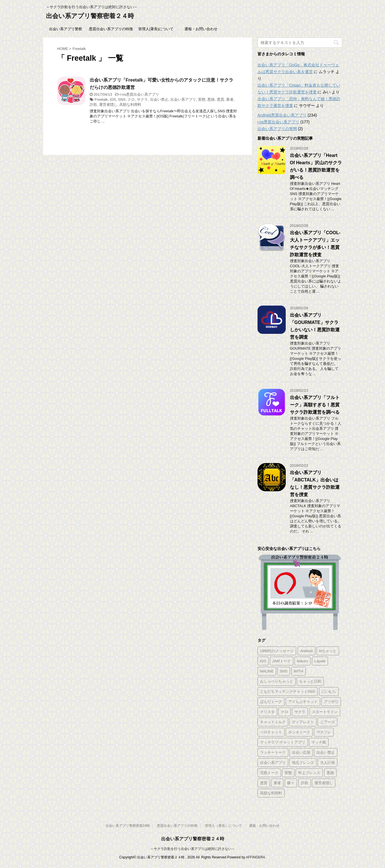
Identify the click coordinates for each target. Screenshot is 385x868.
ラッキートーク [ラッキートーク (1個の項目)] (273, 752)
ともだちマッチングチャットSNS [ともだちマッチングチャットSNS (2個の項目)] (288, 691)
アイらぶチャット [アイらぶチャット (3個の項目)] (303, 702)
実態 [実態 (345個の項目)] (288, 773)
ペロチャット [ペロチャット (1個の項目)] (271, 732)
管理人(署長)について (156, 29)
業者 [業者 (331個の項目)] (277, 783)
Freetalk (101, 99)
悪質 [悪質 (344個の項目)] (264, 783)
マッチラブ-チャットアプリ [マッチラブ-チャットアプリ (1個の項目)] (283, 742)
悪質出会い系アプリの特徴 (111, 29)
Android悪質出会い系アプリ (282, 115)
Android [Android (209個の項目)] (306, 651)
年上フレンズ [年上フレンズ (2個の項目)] (309, 773)
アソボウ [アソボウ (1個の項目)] (331, 702)
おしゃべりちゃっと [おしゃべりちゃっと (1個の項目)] (277, 681)
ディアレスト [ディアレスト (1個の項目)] (303, 722)
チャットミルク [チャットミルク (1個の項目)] (273, 722)
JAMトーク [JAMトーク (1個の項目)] (282, 661)
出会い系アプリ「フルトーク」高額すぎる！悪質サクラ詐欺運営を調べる (315, 405)
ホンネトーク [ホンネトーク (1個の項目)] (299, 732)
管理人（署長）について (223, 826)
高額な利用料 (130, 105)
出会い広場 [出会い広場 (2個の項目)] (301, 752)
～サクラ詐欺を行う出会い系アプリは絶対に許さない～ (193, 849)
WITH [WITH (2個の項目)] (299, 671)
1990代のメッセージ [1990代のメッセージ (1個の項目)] (277, 651)
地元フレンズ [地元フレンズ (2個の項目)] (303, 763)
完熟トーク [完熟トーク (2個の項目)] (269, 773)
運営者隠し (108, 105)
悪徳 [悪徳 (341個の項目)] (330, 773)
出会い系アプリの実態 (277, 129)
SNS (122, 99)
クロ (131, 99)
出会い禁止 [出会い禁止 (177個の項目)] (326, 752)
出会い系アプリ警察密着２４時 (90, 16)
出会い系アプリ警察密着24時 (128, 826)
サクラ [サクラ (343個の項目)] (300, 712)
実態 (202, 99)
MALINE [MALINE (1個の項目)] (267, 671)
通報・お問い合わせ (201, 29)
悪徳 (211, 99)
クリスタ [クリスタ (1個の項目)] (267, 712)
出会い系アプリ (183, 99)
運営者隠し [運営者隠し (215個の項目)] (324, 783)
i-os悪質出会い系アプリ (140, 94)
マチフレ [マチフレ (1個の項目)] (324, 732)
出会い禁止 (159, 99)
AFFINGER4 (255, 857)
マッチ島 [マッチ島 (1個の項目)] (319, 742)
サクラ (142, 99)
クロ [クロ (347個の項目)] (285, 712)
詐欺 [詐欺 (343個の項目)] (305, 783)
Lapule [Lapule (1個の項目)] (320, 661)
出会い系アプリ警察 (66, 29)
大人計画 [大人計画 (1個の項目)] (327, 763)
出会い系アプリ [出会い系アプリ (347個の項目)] (273, 763)
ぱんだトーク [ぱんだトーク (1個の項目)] (271, 702)
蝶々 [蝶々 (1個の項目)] (291, 783)
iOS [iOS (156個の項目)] (263, 661)
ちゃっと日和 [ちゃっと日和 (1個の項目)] (310, 681)
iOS (113, 99)
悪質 (221, 99)
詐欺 (93, 105)
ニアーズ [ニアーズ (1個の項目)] (327, 722)
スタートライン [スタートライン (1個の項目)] (325, 712)
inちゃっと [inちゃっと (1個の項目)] (328, 651)
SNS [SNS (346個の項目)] (284, 671)
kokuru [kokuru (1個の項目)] (302, 661)
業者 (230, 99)
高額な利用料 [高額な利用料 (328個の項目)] (271, 793)
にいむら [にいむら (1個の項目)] (329, 691)
